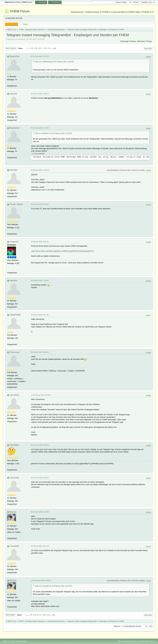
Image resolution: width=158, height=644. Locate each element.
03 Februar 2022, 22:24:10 (40, 242)
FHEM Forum (20, 11)
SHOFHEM (15, 315)
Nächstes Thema (145, 41)
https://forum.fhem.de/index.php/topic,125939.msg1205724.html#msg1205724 (62, 251)
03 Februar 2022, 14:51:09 (40, 170)
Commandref (118, 12)
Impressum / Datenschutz (85, 12)
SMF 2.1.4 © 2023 (9, 641)
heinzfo (14, 94)
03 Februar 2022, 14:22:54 (40, 56)
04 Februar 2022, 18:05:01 (40, 352)
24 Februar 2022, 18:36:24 (42, 580)
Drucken (148, 49)
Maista (13, 512)
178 (45, 48)
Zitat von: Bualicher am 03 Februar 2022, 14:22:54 (53, 133)
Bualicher (15, 56)
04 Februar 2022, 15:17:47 (40, 315)
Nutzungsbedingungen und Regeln (133, 641)
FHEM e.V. (148, 12)
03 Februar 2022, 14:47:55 (40, 128)
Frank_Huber (16, 204)
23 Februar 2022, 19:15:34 (42, 395)
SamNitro (15, 445)
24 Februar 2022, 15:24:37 (40, 478)
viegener (14, 242)
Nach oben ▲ (150, 641)
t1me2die (14, 395)
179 (49, 48)
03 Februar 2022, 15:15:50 (40, 204)
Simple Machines (22, 641)
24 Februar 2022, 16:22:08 (40, 512)
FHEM (105, 12)
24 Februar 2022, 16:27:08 (40, 546)
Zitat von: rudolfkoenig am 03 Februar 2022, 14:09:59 (54, 62)
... (29, 48)
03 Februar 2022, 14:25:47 (40, 94)
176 (36, 48)
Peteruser (15, 352)
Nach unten (11, 49)
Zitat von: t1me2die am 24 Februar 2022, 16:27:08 (53, 586)
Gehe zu (117, 626)
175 (32, 48)
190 (54, 48)
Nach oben (10, 615)
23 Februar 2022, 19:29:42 (40, 445)
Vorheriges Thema (128, 41)
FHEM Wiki (134, 12)
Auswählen (40, 154)
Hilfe (119, 641)
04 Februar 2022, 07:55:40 (40, 280)
